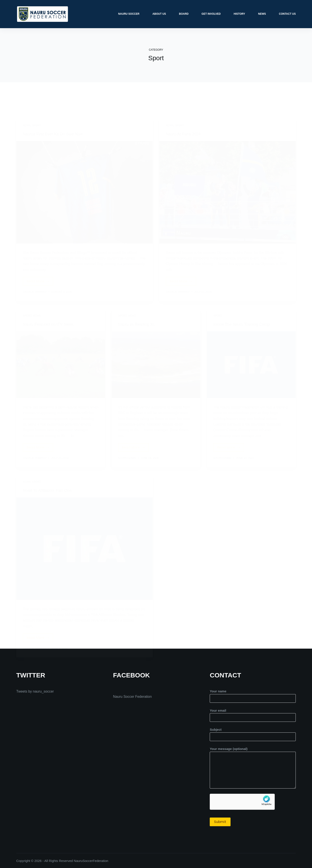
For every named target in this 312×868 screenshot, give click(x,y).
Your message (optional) (253, 768)
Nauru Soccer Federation (132, 696)
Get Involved (211, 14)
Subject (253, 733)
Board (184, 14)
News (262, 14)
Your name (253, 695)
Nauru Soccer (129, 14)
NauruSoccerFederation (91, 861)
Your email (253, 714)
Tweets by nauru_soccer (35, 691)
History (240, 14)
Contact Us (287, 14)
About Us (159, 14)
